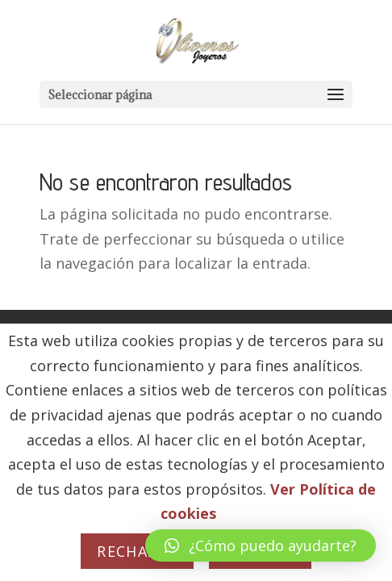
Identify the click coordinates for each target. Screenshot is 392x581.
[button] (261, 545)
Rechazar (137, 551)
